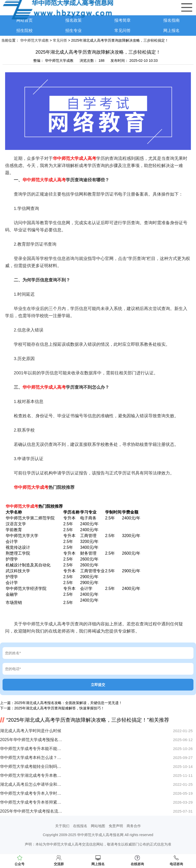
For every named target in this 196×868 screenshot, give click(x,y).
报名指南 (171, 20)
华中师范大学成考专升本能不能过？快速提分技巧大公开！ (31, 749)
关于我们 (62, 826)
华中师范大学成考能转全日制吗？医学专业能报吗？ (31, 766)
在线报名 (80, 826)
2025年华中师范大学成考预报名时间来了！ (31, 740)
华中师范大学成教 (34, 40)
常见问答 (122, 31)
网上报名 (171, 31)
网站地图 (98, 826)
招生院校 (24, 31)
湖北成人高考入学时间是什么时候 (31, 731)
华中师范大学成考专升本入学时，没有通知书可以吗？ (31, 793)
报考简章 (122, 20)
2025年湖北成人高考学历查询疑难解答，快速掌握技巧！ (59, 708)
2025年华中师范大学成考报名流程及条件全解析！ (31, 811)
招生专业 (73, 31)
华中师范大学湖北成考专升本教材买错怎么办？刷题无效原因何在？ (31, 775)
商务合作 (134, 826)
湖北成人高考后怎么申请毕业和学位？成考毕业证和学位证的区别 (31, 784)
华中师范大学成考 (31, 487)
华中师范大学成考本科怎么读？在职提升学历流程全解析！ (31, 758)
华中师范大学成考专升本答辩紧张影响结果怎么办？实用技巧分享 (31, 802)
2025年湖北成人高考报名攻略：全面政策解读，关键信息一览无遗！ (68, 703)
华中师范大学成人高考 (75, 158)
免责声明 (116, 826)
